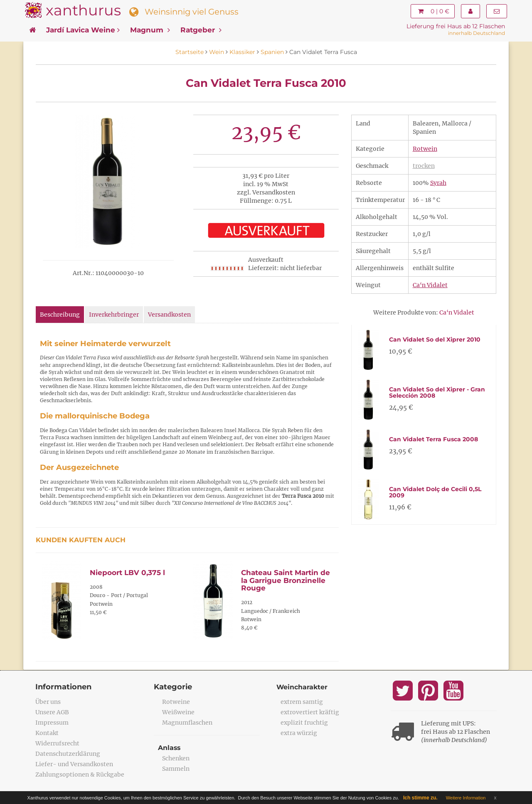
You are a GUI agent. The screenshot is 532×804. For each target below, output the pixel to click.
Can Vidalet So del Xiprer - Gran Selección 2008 (437, 392)
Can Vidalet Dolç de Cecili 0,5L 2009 (435, 492)
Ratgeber (201, 30)
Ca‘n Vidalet (430, 285)
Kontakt (47, 733)
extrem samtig (302, 702)
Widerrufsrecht (57, 743)
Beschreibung (60, 315)
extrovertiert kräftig (310, 712)
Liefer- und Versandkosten (74, 764)
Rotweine (176, 702)
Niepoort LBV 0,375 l (127, 573)
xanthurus (83, 10)
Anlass (170, 748)
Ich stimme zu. (420, 798)
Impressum (52, 723)
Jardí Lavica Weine (83, 30)
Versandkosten (169, 315)
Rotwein (425, 149)
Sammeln (176, 769)
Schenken (176, 758)
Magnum (150, 30)
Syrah (438, 183)
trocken (424, 166)
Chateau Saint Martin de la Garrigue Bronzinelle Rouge (286, 580)
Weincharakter (302, 687)
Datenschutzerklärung (68, 754)
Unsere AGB (52, 712)
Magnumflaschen (187, 723)
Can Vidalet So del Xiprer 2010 (435, 339)
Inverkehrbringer (114, 315)
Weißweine (178, 712)
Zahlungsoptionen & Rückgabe (80, 774)
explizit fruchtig (304, 723)
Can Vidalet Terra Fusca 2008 (433, 439)
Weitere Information (466, 798)
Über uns (48, 702)
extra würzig (299, 733)
